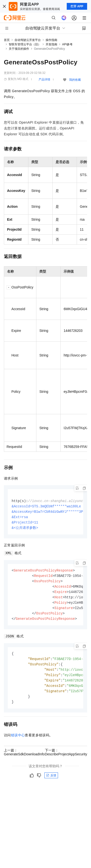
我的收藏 (75, 80)
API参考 (67, 44)
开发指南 (51, 44)
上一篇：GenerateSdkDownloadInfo (24, 759)
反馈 (51, 782)
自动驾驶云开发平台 (28, 40)
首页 (7, 40)
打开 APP (77, 6)
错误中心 (18, 742)
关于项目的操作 (19, 49)
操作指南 (51, 40)
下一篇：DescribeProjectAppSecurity (66, 759)
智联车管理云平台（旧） (25, 44)
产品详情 (44, 79)
